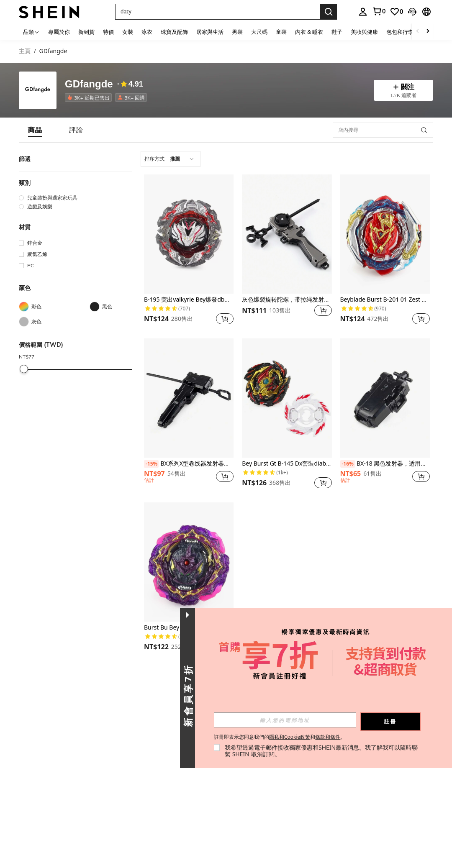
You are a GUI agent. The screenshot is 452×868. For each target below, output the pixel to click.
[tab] (35, 130)
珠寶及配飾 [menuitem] (174, 32)
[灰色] (54, 322)
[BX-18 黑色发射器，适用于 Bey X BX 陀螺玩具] (385, 398)
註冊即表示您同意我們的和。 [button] (280, 737)
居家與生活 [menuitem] (210, 32)
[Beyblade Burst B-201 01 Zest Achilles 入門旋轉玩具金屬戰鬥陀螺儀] (385, 234)
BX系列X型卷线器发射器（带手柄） (189, 464)
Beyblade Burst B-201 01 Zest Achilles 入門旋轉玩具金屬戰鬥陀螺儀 (385, 300)
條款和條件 (328, 737)
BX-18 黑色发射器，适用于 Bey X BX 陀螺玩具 (385, 464)
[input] (285, 720)
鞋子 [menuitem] (337, 32)
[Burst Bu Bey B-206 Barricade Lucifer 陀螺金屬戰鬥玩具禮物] (189, 562)
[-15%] (151, 464)
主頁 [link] (25, 51)
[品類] (31, 32)
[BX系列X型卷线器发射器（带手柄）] (189, 398)
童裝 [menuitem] (281, 32)
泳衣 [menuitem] (147, 32)
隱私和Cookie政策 (290, 737)
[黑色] (125, 307)
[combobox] (171, 159)
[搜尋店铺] (424, 130)
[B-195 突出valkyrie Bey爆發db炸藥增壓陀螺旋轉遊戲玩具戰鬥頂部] (189, 234)
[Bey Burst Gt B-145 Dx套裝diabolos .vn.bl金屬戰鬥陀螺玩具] (287, 398)
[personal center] (363, 12)
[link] (379, 11)
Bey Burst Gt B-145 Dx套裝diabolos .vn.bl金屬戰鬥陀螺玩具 (287, 464)
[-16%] (348, 464)
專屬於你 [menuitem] (59, 32)
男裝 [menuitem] (237, 32)
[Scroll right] (428, 32)
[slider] (24, 369)
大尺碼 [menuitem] (259, 32)
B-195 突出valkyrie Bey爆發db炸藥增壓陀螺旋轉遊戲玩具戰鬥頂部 (189, 300)
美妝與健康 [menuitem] (364, 32)
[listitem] (90, 97)
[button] (218, 12)
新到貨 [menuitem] (86, 32)
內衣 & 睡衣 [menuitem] (309, 32)
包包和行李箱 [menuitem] (403, 32)
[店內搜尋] (383, 130)
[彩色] (54, 307)
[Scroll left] (418, 32)
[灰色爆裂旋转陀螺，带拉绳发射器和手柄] (287, 234)
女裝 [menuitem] (128, 32)
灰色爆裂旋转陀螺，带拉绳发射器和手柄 (287, 300)
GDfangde (89, 84)
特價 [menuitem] (108, 32)
